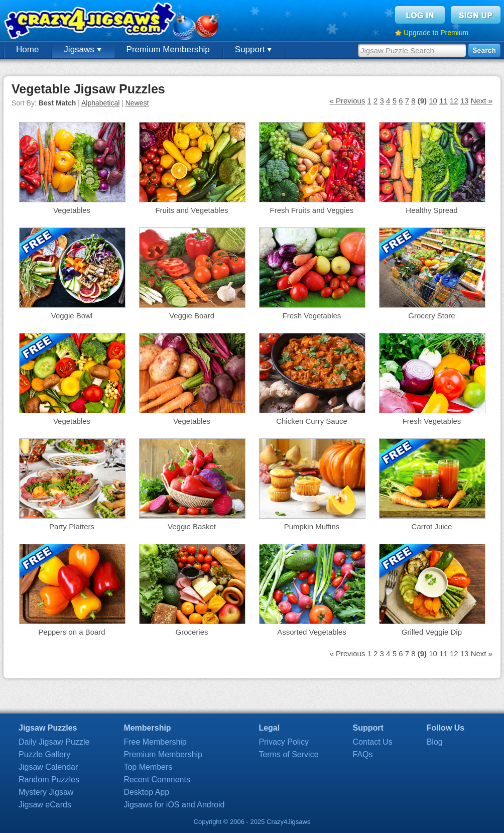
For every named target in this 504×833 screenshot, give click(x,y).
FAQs (363, 754)
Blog (435, 742)
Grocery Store (431, 316)
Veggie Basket (192, 526)
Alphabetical (100, 103)
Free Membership (155, 742)
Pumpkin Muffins (312, 526)
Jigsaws (82, 49)
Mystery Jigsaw (46, 792)
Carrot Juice (432, 526)
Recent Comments (157, 780)
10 (433, 101)
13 (465, 101)
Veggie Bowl (72, 316)
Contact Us (373, 742)
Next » (482, 101)
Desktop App (146, 792)
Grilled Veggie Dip (432, 632)
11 (444, 101)
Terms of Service (288, 754)
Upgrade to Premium (436, 33)
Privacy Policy (284, 742)
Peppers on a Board (72, 632)
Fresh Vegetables (312, 316)
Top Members (148, 767)
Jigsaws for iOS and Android (174, 805)
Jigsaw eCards (45, 805)
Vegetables (72, 210)
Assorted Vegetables (312, 632)
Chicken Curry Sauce (312, 421)
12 (454, 101)
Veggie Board (192, 316)
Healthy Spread (431, 210)
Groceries (192, 632)
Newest (137, 103)
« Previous (348, 101)
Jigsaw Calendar (48, 767)
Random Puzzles (49, 780)
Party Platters (72, 526)
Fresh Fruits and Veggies (312, 210)
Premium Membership (168, 49)
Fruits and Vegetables (192, 210)
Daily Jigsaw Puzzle (54, 742)
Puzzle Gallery (44, 754)
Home (27, 49)
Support (253, 49)
